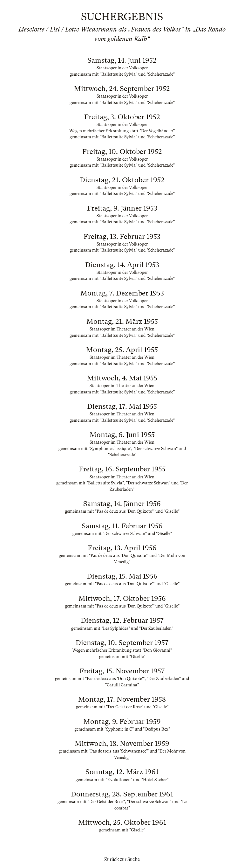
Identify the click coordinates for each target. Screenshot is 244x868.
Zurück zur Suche (122, 859)
